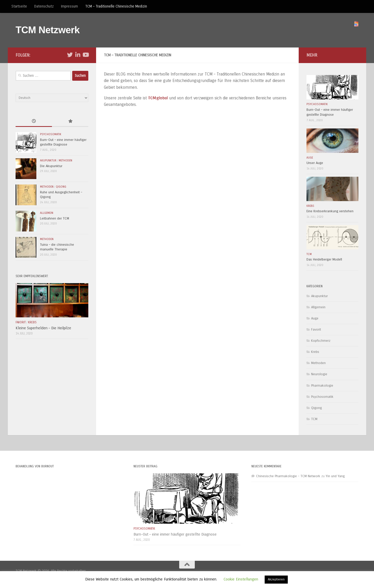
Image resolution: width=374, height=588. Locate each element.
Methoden (65, 160)
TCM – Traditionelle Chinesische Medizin (116, 6)
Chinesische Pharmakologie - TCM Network (288, 476)
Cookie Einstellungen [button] (241, 579)
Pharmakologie (322, 386)
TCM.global (158, 98)
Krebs (32, 322)
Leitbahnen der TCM (55, 218)
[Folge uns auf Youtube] (85, 55)
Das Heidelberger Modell (324, 259)
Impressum (69, 6)
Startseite (19, 6)
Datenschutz (44, 6)
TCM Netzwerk (48, 30)
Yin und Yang (335, 476)
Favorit (21, 322)
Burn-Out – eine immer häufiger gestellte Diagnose (175, 534)
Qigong (61, 187)
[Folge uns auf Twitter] (70, 55)
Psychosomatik (51, 134)
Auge (310, 158)
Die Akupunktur (51, 166)
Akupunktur (48, 160)
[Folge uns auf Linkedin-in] (78, 55)
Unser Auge (315, 163)
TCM (309, 254)
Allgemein (47, 213)
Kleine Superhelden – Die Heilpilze (43, 328)
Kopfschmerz (321, 341)
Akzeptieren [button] (276, 579)
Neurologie (319, 374)
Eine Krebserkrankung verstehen (330, 211)
